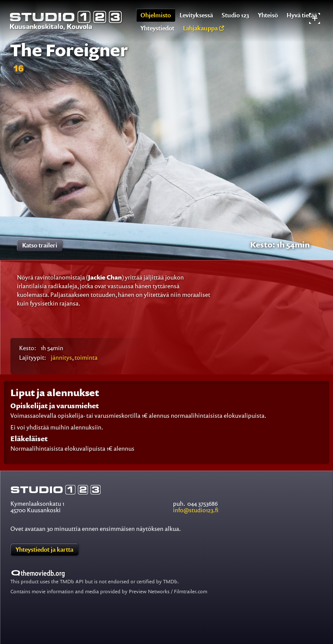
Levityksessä (196, 15)
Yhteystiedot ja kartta (44, 549)
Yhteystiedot (157, 28)
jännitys (61, 357)
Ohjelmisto (156, 15)
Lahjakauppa (204, 28)
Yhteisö (268, 15)
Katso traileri (40, 245)
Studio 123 (235, 15)
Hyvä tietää (302, 15)
